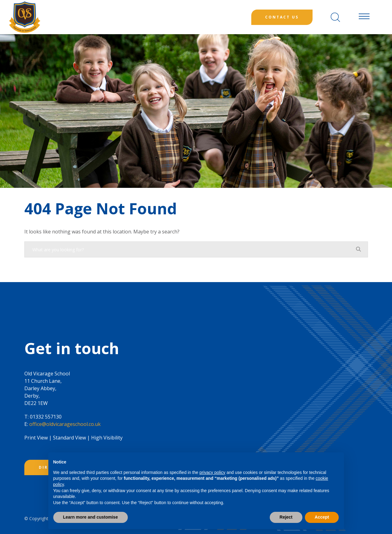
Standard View (69, 438)
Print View (36, 438)
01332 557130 (46, 417)
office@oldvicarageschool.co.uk (65, 424)
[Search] (335, 17)
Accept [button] (322, 517)
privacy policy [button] (212, 472)
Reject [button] (286, 517)
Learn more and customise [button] (91, 517)
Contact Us (282, 17)
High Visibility (107, 438)
